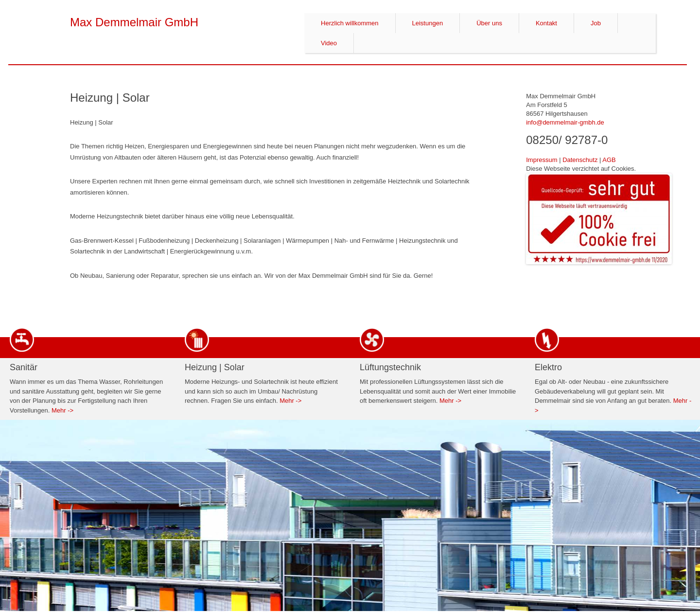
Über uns (489, 23)
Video (329, 43)
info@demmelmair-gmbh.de (565, 122)
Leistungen (428, 23)
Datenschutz (580, 160)
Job (596, 23)
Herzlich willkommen (350, 23)
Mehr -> (62, 410)
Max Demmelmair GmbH (134, 22)
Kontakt (546, 23)
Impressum (542, 160)
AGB (609, 160)
